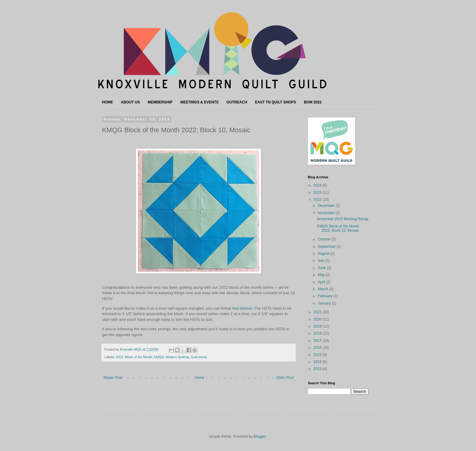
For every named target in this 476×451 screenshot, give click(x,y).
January (325, 303)
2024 (318, 185)
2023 (318, 193)
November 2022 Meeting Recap (343, 219)
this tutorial (242, 308)
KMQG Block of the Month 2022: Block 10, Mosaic (338, 228)
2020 (318, 319)
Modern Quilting (177, 357)
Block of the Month (139, 357)
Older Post (285, 378)
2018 (318, 333)
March (323, 289)
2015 (318, 355)
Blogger (260, 436)
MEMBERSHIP (160, 102)
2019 (318, 326)
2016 (318, 348)
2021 (318, 312)
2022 (120, 357)
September (327, 247)
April (322, 282)
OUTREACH (237, 102)
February (326, 296)
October (325, 239)
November (327, 213)
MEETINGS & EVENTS (199, 102)
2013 (318, 369)
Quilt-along (199, 357)
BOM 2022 (313, 102)
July (322, 261)
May (322, 275)
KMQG (159, 357)
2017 (318, 341)
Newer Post (113, 378)
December (327, 206)
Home (199, 378)
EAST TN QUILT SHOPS (275, 102)
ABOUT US (130, 102)
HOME (107, 102)
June (322, 268)
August (324, 254)
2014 (318, 362)
